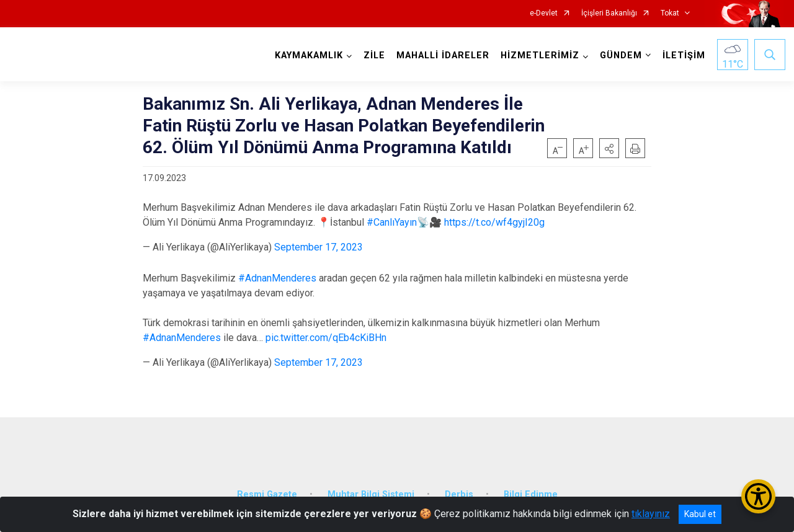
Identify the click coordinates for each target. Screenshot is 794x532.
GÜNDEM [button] (619, 55)
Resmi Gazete (267, 487)
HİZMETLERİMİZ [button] (538, 55)
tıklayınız (651, 514)
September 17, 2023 (319, 247)
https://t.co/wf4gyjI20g (494, 222)
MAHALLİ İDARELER (441, 55)
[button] (609, 148)
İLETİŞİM (682, 55)
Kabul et (700, 514)
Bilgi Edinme (531, 487)
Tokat (670, 13)
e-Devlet (544, 13)
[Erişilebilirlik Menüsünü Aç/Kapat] (758, 496)
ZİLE (372, 55)
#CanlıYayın (392, 222)
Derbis (459, 487)
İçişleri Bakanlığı (609, 13)
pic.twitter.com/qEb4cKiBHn (326, 338)
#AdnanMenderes (277, 278)
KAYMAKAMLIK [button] (307, 55)
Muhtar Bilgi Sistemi (371, 487)
